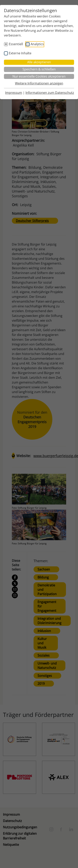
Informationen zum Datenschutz (50, 93)
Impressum (14, 93)
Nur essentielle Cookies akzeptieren (39, 76)
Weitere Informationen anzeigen (39, 83)
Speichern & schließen (39, 69)
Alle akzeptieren (39, 62)
